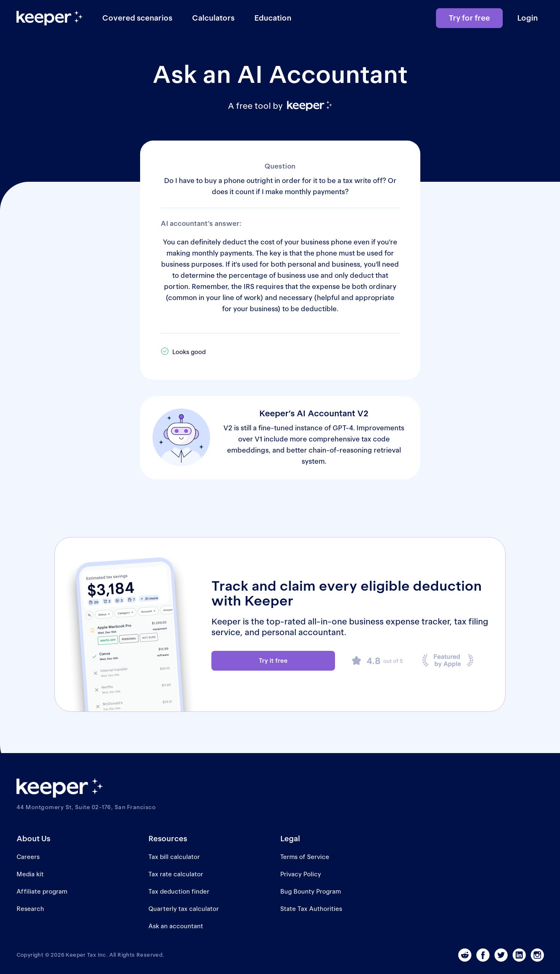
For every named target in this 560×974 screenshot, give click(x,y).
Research (30, 909)
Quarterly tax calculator (184, 909)
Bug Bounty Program (310, 891)
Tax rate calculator (176, 874)
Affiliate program (42, 891)
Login (527, 18)
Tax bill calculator (174, 857)
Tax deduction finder (179, 891)
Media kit (30, 874)
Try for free (469, 18)
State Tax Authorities (311, 909)
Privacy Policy (301, 874)
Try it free (273, 661)
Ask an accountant (176, 926)
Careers (28, 857)
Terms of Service (305, 857)
